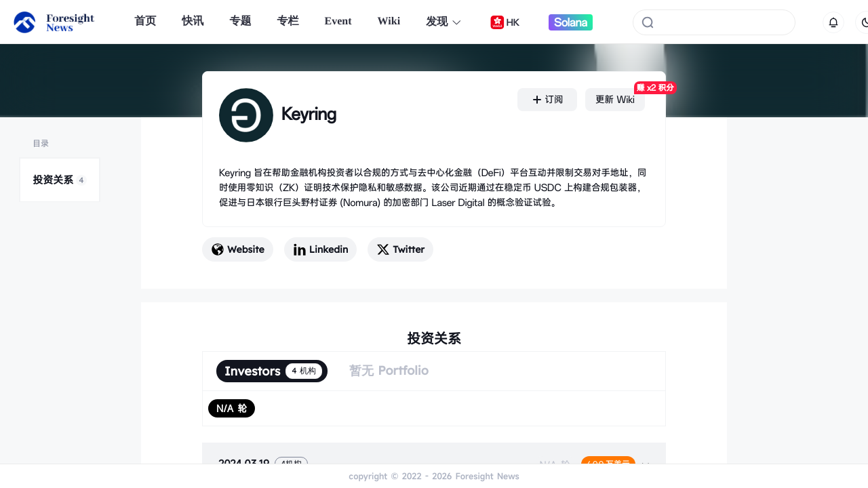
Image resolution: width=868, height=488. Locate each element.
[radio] (232, 408)
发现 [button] (444, 22)
